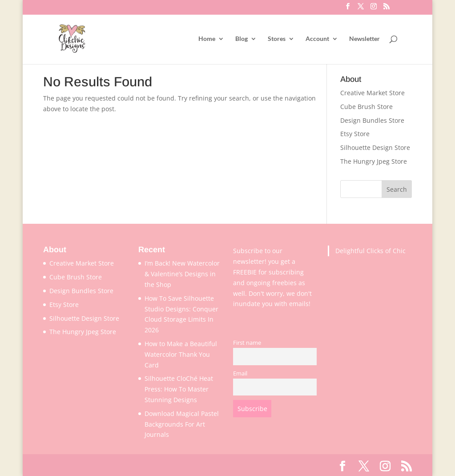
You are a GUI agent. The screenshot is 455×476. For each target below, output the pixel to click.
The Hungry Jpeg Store (374, 161)
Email (240, 373)
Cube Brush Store (366, 107)
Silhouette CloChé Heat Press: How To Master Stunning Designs (179, 389)
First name (247, 343)
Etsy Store (355, 134)
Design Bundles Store (372, 120)
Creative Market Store (372, 93)
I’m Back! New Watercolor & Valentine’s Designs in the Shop (182, 274)
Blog (242, 39)
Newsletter (364, 39)
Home (207, 39)
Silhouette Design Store (375, 147)
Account (317, 39)
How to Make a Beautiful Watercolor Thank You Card (181, 354)
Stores (277, 39)
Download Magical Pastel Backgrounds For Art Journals (182, 424)
